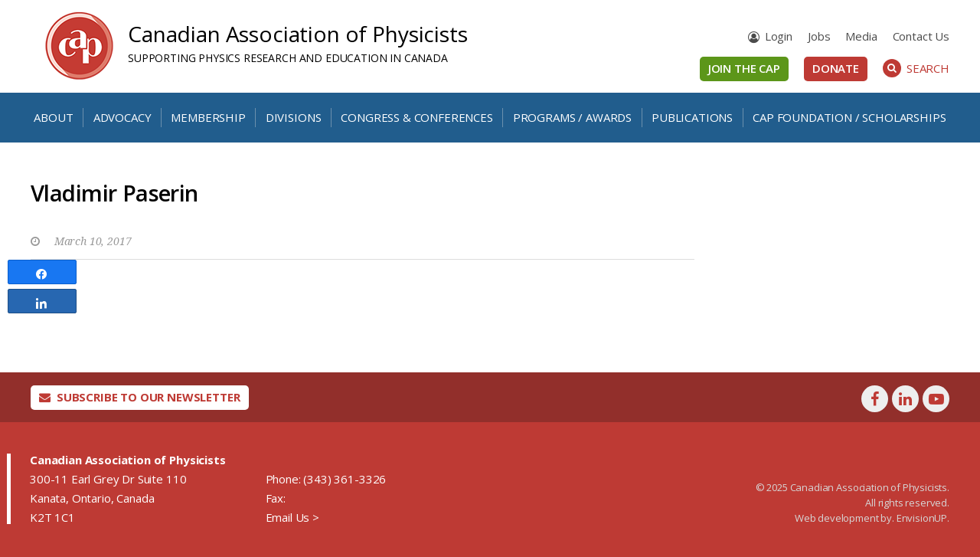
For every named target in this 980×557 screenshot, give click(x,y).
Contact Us (921, 36)
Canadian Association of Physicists (298, 34)
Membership (208, 117)
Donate (836, 68)
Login (779, 36)
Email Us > (292, 517)
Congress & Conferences (416, 117)
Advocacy (122, 117)
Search (916, 68)
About (53, 117)
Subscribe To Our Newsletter (140, 397)
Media (861, 36)
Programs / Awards (572, 117)
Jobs (819, 36)
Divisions (294, 117)
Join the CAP (744, 68)
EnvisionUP (922, 518)
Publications (692, 117)
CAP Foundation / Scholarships (849, 117)
